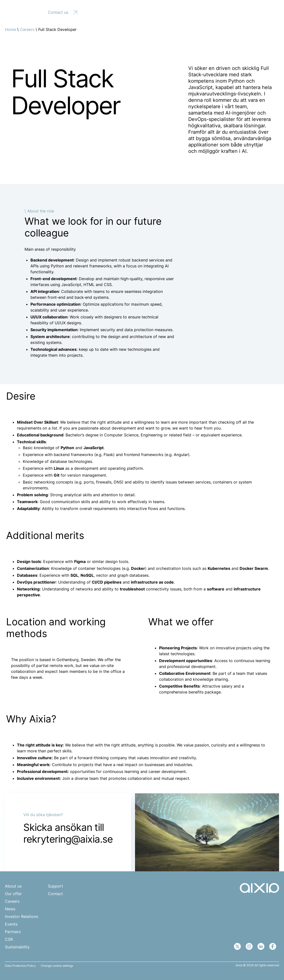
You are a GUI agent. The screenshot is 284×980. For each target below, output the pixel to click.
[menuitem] (258, 12)
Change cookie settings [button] (57, 966)
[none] (258, 12)
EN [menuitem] (256, 12)
